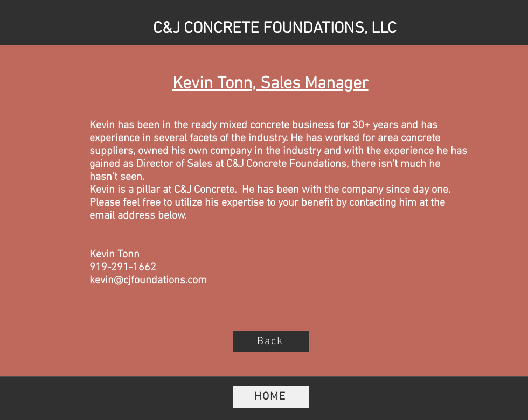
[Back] (271, 341)
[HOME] (271, 397)
